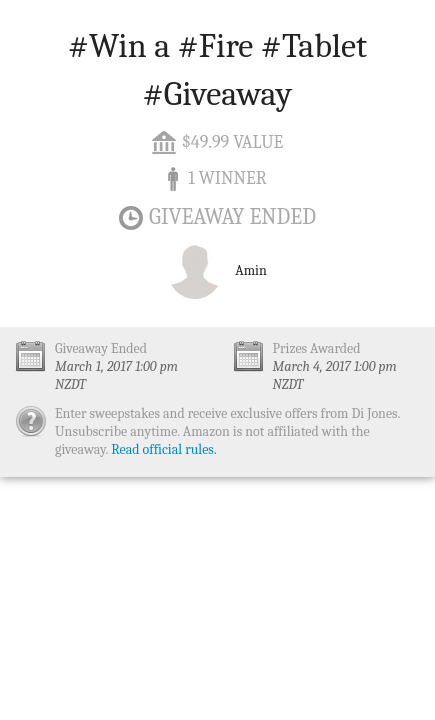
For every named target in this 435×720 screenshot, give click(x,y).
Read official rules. (164, 449)
